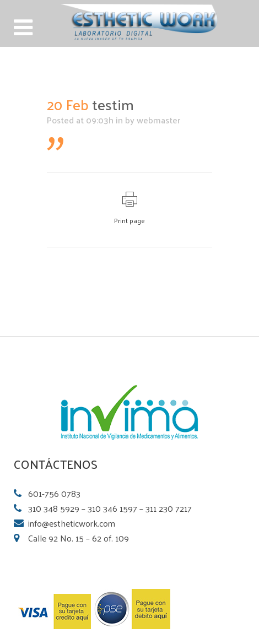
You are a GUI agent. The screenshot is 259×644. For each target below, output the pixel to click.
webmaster (158, 120)
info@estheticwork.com (72, 523)
